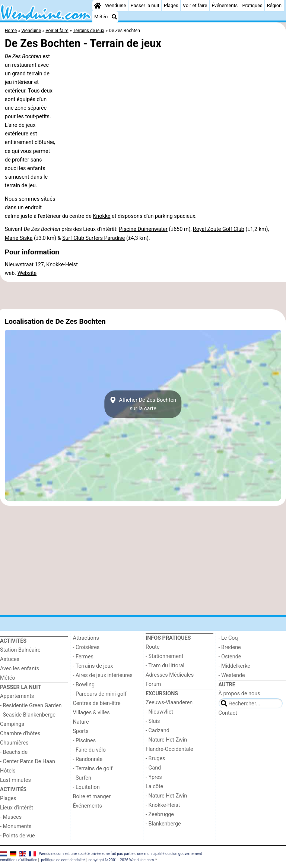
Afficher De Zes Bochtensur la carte (143, 404)
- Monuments (16, 826)
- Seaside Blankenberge (28, 715)
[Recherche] (114, 17)
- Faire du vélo (89, 750)
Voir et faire (195, 5)
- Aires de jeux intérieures (103, 675)
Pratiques (252, 5)
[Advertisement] (143, 296)
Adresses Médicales (170, 675)
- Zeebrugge (160, 814)
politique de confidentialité (63, 860)
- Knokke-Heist (163, 805)
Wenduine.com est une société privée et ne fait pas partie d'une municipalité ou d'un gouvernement (121, 854)
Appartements (17, 696)
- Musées (11, 817)
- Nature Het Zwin (166, 740)
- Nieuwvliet (159, 712)
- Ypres (154, 777)
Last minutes (15, 780)
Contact (228, 713)
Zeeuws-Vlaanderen (169, 703)
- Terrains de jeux (93, 666)
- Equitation (86, 787)
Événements (225, 5)
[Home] (98, 6)
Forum (153, 684)
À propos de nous (239, 694)
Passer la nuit (145, 5)
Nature (81, 722)
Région (274, 5)
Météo (101, 17)
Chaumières (14, 743)
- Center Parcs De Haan (28, 762)
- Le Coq (228, 638)
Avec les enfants (20, 669)
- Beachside (14, 752)
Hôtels (8, 771)
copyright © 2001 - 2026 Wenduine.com (121, 860)
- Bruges (155, 759)
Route (152, 647)
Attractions (86, 638)
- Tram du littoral (165, 666)
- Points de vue (18, 836)
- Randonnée (88, 759)
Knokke (101, 216)
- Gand (153, 768)
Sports (81, 731)
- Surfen (82, 778)
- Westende (232, 675)
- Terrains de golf (93, 769)
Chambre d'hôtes (20, 734)
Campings (12, 724)
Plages (171, 5)
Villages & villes (91, 713)
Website (27, 273)
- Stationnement (164, 656)
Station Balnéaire (20, 650)
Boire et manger (92, 797)
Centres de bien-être (97, 703)
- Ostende (230, 657)
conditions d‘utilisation (19, 860)
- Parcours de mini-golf (100, 694)
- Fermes (83, 657)
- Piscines (85, 741)
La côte (154, 786)
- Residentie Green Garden (31, 706)
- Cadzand (158, 731)
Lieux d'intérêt (17, 808)
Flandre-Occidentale (169, 749)
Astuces (10, 659)
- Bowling (84, 685)
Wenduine (115, 5)
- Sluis (153, 721)
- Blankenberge (163, 824)
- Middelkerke (234, 666)
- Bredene (230, 647)
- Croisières (86, 647)
